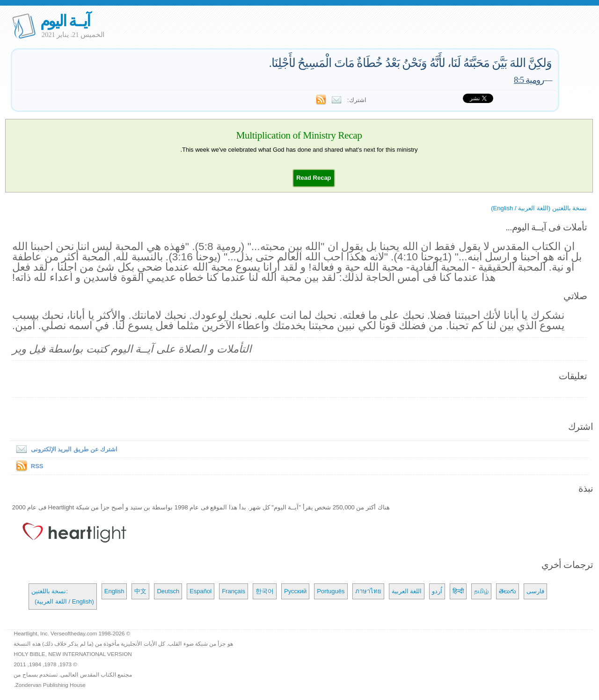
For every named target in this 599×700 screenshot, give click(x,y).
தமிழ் (481, 591)
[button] (314, 178)
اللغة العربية (407, 591)
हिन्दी (458, 591)
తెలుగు (508, 591)
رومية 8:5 (529, 80)
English (114, 591)
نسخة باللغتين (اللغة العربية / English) (539, 208)
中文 (140, 591)
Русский (295, 591)
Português (331, 591)
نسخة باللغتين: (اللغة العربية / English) (63, 596)
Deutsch (168, 591)
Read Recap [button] (314, 178)
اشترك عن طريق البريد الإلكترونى (65, 449)
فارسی (535, 591)
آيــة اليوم (65, 21)
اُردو (437, 591)
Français (234, 591)
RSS (37, 466)
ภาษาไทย (368, 591)
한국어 (265, 591)
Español (201, 591)
